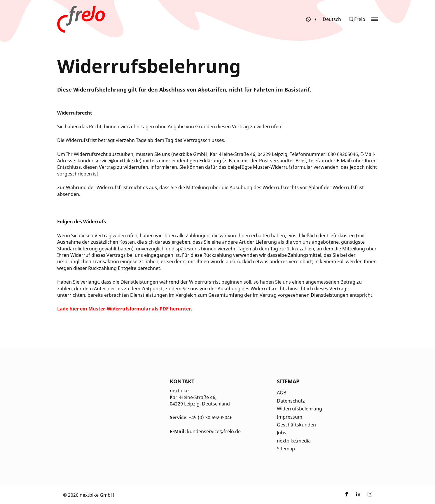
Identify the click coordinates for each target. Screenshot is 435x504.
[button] (357, 19)
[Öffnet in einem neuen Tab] (125, 309)
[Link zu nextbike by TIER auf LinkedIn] (358, 495)
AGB (282, 393)
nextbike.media (294, 441)
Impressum (290, 417)
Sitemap (286, 449)
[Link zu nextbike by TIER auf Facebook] (347, 495)
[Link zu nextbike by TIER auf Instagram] (370, 495)
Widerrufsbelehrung (299, 409)
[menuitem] (332, 19)
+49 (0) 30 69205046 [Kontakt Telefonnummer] (211, 417)
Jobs (282, 433)
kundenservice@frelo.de (214, 431)
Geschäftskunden (296, 425)
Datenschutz (291, 401)
